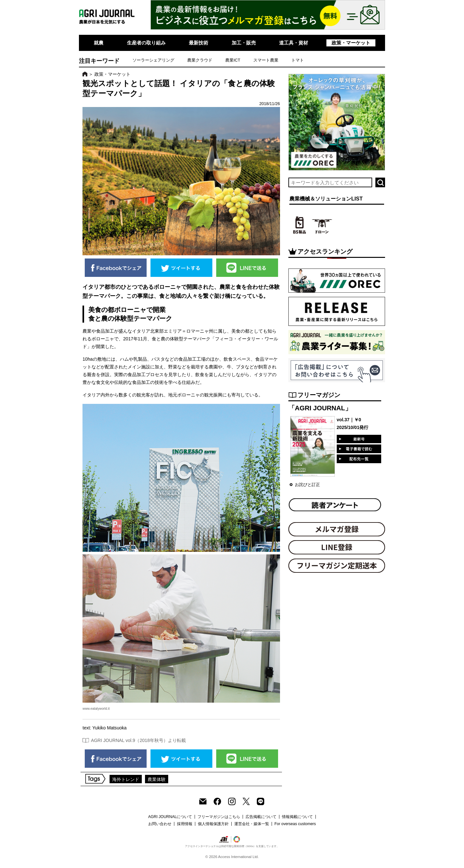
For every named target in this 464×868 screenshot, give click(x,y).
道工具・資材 (294, 43)
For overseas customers (295, 824)
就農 (99, 43)
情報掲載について (297, 817)
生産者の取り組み (146, 43)
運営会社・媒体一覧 (252, 824)
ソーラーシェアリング (153, 60)
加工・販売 (244, 43)
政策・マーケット (351, 43)
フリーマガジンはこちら (219, 817)
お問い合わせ (160, 824)
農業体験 (157, 779)
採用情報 (185, 824)
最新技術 (198, 43)
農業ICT (233, 60)
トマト (298, 60)
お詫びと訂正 (307, 485)
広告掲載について (261, 817)
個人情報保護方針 (213, 824)
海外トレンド (126, 779)
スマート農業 (266, 60)
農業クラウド (200, 60)
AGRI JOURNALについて (170, 817)
